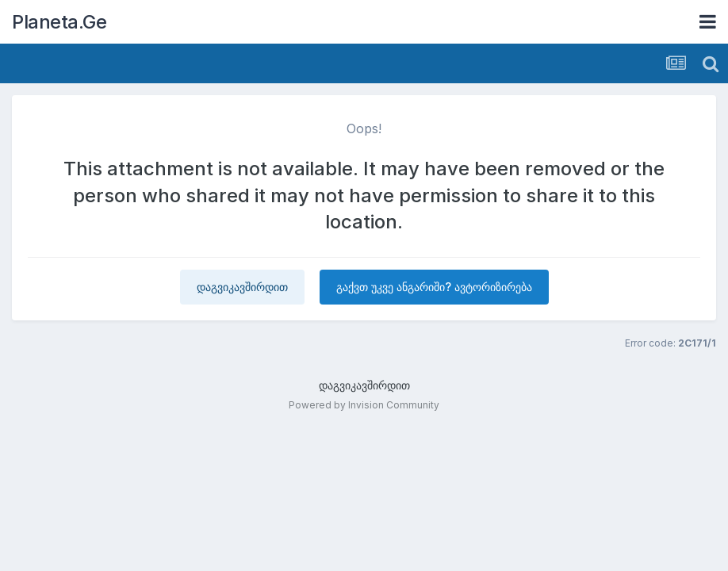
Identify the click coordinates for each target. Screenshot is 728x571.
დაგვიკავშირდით (242, 287)
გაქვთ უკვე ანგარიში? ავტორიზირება (434, 287)
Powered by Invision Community (364, 405)
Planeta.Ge (59, 22)
